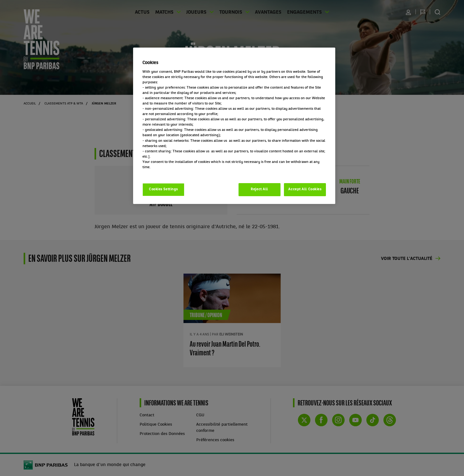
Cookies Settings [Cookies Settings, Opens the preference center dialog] (163, 189)
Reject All (259, 189)
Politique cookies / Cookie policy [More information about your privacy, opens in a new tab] (170, 173)
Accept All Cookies (305, 189)
